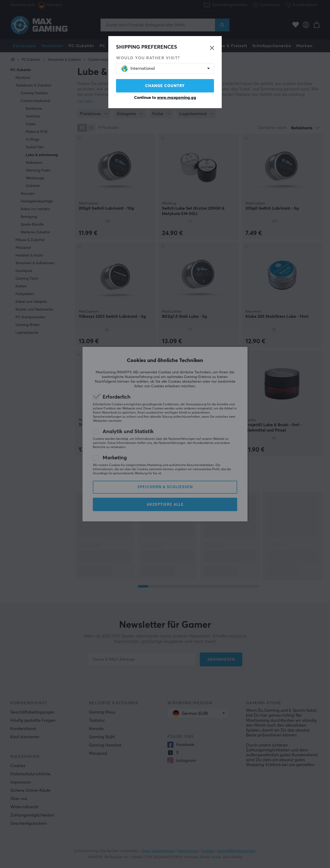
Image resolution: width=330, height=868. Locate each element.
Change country (165, 86)
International (138, 69)
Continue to (165, 98)
